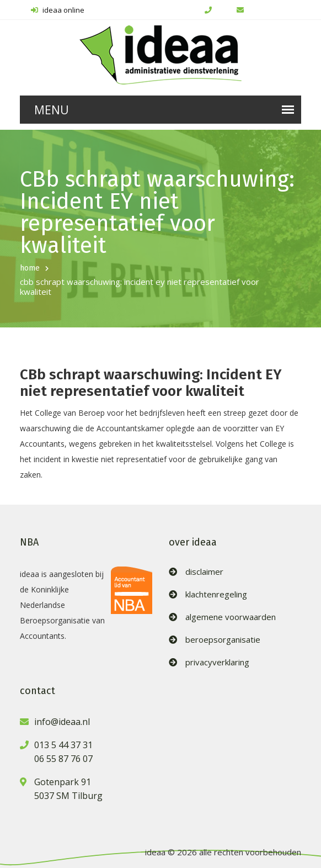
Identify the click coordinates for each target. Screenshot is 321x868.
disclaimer (204, 572)
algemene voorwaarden (231, 617)
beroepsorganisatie (223, 640)
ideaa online (58, 10)
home (30, 268)
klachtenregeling (216, 594)
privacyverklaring (217, 662)
